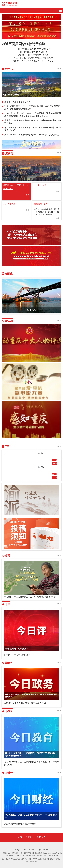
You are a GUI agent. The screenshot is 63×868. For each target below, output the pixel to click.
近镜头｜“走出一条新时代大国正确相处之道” (33, 58)
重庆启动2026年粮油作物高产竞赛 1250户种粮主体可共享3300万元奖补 (33, 122)
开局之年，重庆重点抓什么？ (17, 655)
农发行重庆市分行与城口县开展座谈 (20, 824)
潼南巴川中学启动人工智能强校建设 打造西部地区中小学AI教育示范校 (31, 763)
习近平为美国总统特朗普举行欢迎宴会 (33, 49)
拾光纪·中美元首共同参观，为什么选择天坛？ (33, 61)
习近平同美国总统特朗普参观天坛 (33, 52)
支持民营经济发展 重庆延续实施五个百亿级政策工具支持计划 (32, 135)
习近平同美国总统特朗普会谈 (23, 44)
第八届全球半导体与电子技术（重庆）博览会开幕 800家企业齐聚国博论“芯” (33, 129)
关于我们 (29, 837)
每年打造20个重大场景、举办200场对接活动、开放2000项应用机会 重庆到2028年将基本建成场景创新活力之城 (33, 115)
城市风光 (31, 310)
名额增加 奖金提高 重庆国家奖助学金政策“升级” (25, 703)
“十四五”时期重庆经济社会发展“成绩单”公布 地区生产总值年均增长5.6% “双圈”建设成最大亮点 (32, 108)
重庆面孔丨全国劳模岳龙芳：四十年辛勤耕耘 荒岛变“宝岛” (30, 597)
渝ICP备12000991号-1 (51, 853)
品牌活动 (41, 837)
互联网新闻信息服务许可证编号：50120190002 (42, 855)
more (59, 68)
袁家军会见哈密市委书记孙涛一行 (20, 102)
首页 (20, 837)
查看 (27, 195)
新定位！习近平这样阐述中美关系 (33, 55)
